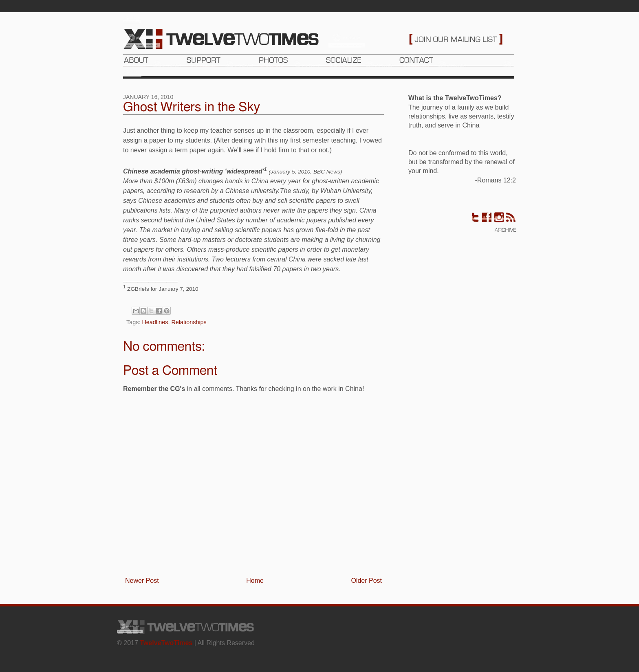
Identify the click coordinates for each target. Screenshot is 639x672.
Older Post (366, 581)
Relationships (189, 322)
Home (255, 581)
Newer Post (142, 581)
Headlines (155, 322)
